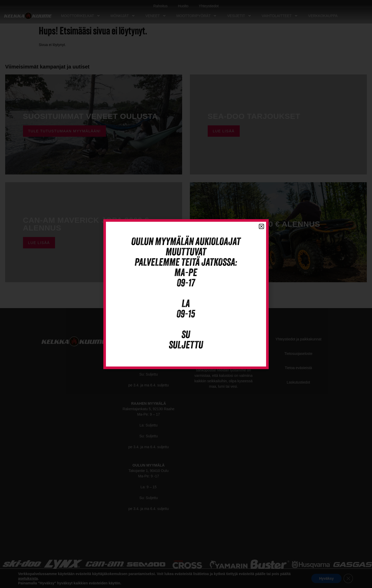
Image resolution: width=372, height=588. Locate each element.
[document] (186, 294)
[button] (261, 226)
